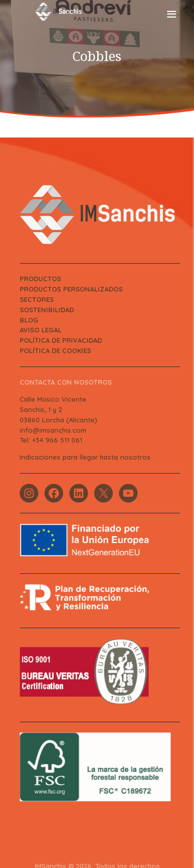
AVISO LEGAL (41, 330)
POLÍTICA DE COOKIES (55, 351)
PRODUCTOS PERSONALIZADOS (71, 289)
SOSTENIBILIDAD (47, 310)
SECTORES (37, 299)
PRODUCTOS (40, 279)
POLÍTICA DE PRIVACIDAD (61, 340)
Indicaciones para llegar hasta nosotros (85, 457)
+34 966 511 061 (57, 440)
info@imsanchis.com (53, 430)
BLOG (29, 320)
